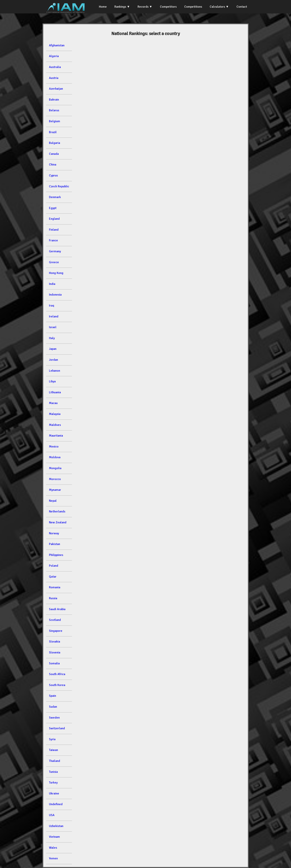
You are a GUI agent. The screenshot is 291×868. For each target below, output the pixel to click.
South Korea (57, 685)
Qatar (53, 577)
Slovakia (55, 642)
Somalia (54, 663)
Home (103, 7)
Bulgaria (55, 143)
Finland (54, 230)
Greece (54, 262)
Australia (55, 67)
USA (52, 815)
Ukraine (54, 793)
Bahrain (54, 100)
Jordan (53, 360)
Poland (54, 566)
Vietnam (54, 837)
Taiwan (53, 750)
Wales (53, 848)
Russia (53, 598)
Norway (54, 533)
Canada (54, 154)
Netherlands (57, 511)
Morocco (55, 479)
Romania (55, 587)
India (52, 284)
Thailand (55, 761)
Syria (52, 739)
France (53, 240)
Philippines (56, 555)
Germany (55, 251)
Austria (54, 78)
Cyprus (53, 175)
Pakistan (55, 544)
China (53, 165)
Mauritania (56, 436)
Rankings (120, 7)
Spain (53, 696)
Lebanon (55, 371)
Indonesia (55, 295)
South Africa (57, 674)
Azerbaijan (56, 89)
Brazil (53, 132)
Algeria (54, 56)
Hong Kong (56, 273)
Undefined (56, 804)
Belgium (55, 121)
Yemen (53, 858)
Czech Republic (59, 186)
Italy (52, 338)
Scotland (55, 620)
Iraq (52, 306)
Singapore (56, 631)
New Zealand (58, 522)
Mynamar (55, 490)
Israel (53, 327)
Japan (53, 349)
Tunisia (53, 772)
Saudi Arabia (57, 609)
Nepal (53, 501)
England (54, 219)
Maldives (55, 425)
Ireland (54, 316)
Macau (53, 403)
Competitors (168, 7)
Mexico (54, 447)
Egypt (53, 208)
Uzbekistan (56, 826)
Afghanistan (57, 45)
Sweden (54, 718)
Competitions (193, 7)
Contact (242, 7)
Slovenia (55, 652)
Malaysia (55, 414)
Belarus (54, 110)
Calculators (217, 7)
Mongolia (55, 468)
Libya (52, 381)
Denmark (55, 197)
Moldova (55, 457)
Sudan (53, 707)
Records (143, 7)
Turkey (53, 783)
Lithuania (55, 392)
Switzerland (57, 728)
